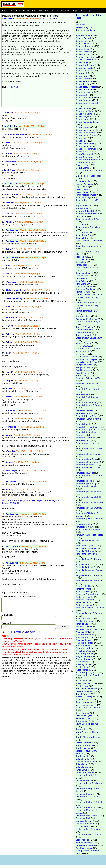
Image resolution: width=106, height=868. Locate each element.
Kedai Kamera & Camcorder (89, 241)
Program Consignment (86, 656)
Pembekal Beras (83, 394)
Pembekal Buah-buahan (87, 397)
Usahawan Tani (83, 840)
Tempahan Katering (85, 794)
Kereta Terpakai (83, 265)
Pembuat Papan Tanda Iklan (89, 529)
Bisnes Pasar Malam (85, 111)
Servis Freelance (83, 699)
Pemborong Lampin (85, 481)
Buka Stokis (14, 87)
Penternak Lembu (84, 602)
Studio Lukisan (83, 748)
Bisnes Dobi (81, 73)
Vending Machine (84, 843)
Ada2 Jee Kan (9, 18)
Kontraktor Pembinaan (86, 319)
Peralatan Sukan (83, 618)
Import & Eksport (84, 205)
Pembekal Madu (83, 424)
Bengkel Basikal (83, 38)
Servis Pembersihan (85, 705)
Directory (43, 10)
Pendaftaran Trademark (87, 548)
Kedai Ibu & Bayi (84, 235)
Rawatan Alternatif (84, 691)
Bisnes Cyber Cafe (84, 70)
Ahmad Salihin (11, 194)
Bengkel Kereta (83, 43)
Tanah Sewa (81, 770)
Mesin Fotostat (83, 346)
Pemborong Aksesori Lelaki (88, 443)
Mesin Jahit (81, 354)
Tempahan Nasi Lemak (86, 816)
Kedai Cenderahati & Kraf (88, 219)
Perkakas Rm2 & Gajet (86, 629)
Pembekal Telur (83, 440)
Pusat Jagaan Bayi (84, 664)
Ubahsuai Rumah (84, 824)
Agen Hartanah (83, 35)
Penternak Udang (84, 605)
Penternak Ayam (83, 591)
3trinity (9, 489)
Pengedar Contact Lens (86, 564)
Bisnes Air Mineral (84, 52)
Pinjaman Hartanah (85, 635)
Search (26, 10)
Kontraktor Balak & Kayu (87, 297)
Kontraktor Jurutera (85, 303)
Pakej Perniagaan (84, 27)
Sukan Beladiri (83, 759)
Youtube (54, 10)
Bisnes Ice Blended (85, 89)
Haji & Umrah (82, 187)
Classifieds (15, 10)
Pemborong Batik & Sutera (88, 454)
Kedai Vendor (82, 259)
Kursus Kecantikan (84, 330)
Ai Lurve (10, 334)
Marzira (9, 326)
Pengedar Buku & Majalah (88, 559)
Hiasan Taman (82, 192)
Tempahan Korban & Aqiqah (89, 802)
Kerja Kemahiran (83, 273)
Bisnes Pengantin (84, 116)
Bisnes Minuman (84, 108)
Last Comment (50, 18)
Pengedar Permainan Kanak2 (89, 570)
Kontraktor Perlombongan (88, 321)
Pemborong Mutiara (85, 484)
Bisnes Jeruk (81, 95)
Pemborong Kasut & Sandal (89, 475)
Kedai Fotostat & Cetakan (88, 227)
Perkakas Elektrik (84, 627)
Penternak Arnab (83, 589)
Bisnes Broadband (84, 60)
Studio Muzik (82, 756)
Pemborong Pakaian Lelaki (88, 497)
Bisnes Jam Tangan (85, 92)
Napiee (9, 388)
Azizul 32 (10, 249)
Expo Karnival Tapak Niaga (89, 176)
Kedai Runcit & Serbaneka (88, 246)
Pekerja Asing (82, 375)
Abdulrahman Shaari (16, 290)
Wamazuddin (12, 282)
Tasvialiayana (12, 470)
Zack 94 (8, 154)
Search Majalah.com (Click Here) (88, 16)
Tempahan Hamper (85, 780)
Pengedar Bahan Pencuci (87, 554)
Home (4, 10)
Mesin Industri (83, 351)
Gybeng (9, 342)
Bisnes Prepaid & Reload (87, 122)
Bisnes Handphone (85, 81)
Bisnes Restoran (83, 127)
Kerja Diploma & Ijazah (87, 268)
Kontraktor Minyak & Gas (88, 311)
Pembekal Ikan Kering (86, 402)
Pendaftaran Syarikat (85, 546)
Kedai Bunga (82, 216)
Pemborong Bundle (85, 465)
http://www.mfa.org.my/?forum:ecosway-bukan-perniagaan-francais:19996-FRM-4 (31, 502)
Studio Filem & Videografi (88, 737)
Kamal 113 (10, 143)
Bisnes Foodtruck (84, 79)
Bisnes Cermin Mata (85, 65)
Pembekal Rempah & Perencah (86, 434)
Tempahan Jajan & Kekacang (89, 783)
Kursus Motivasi (83, 335)
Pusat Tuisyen (82, 686)
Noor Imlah (11, 317)
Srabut (9, 462)
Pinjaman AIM (82, 632)
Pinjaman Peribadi (84, 643)
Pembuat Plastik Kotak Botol (89, 535)
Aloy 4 (9, 380)
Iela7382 (10, 214)
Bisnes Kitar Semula (85, 97)
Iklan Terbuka (82, 197)
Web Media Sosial (84, 848)
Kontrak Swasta (83, 292)
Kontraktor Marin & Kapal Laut (88, 307)
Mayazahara (10, 162)
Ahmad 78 (11, 222)
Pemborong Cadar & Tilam (88, 467)
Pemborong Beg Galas (86, 459)
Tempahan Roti (83, 818)
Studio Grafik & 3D (85, 745)
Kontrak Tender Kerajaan (87, 295)
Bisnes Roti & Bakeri (85, 130)
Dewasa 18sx (82, 165)
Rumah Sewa (82, 694)
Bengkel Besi (82, 41)
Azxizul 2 (10, 397)
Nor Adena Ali (12, 481)
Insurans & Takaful (85, 211)
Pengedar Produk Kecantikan (89, 575)
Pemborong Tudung (85, 527)
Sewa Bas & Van (83, 718)
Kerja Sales (81, 281)
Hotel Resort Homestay (87, 195)
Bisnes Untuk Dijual (85, 157)
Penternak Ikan (83, 597)
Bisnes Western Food (86, 162)
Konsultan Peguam (85, 286)
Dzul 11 (9, 418)
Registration (78, 10)
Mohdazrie (11, 427)
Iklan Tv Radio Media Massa (89, 200)
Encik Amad (10, 170)
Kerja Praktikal (82, 278)
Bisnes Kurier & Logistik (87, 103)
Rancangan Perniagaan (87, 689)
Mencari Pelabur (83, 343)
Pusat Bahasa (82, 662)
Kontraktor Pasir (83, 316)
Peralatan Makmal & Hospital (90, 608)
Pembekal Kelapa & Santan (89, 405)
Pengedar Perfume (84, 567)
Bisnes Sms (81, 141)
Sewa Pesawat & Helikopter (89, 732)
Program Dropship (84, 659)
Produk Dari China (84, 651)
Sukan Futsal (82, 764)
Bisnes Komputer (84, 100)
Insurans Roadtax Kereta (87, 214)
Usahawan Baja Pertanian (88, 829)
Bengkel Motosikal (85, 46)
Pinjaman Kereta (83, 640)
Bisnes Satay (82, 138)
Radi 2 (9, 353)
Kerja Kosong (82, 276)
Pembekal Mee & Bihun (87, 427)
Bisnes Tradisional (84, 154)
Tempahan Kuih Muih (86, 807)
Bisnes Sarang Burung (86, 135)
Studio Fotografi (83, 743)
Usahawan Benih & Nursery (89, 834)
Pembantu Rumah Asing (87, 384)
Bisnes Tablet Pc (83, 152)
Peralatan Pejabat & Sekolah (89, 613)
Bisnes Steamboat (84, 146)
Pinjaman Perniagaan (86, 645)
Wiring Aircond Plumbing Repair (88, 852)
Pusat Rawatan (83, 680)
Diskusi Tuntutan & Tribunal (89, 170)
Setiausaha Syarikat (85, 716)
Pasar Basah (81, 373)
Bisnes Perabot (83, 119)
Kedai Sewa (81, 257)
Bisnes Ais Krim (83, 54)
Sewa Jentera (82, 721)
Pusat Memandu (83, 670)
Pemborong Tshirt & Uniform (89, 519)
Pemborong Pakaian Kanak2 (89, 492)
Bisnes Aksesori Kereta (86, 57)
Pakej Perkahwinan (85, 367)
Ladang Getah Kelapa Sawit (89, 338)
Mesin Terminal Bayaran (87, 359)
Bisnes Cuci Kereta (84, 68)
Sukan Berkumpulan (85, 762)
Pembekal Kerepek (84, 411)
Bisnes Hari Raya (84, 84)
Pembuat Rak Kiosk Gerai (88, 540)
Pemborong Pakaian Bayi (87, 486)
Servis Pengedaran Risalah (88, 707)
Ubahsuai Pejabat (84, 821)
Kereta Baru (81, 262)
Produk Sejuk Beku (85, 653)
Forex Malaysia (83, 181)
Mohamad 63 (12, 410)
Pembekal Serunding (86, 438)
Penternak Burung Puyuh (87, 594)
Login (90, 10)
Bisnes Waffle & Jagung (87, 160)
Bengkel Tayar (82, 49)
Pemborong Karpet (85, 473)
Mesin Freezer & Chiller (87, 348)
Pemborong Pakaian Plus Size (90, 502)
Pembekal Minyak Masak (87, 429)
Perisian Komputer (84, 621)
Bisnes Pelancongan (85, 114)
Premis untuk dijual (85, 648)
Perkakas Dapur (83, 624)
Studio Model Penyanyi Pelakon (87, 752)
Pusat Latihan (82, 667)
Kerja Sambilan (83, 284)
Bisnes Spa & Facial (85, 143)
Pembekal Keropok (85, 413)
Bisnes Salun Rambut (86, 133)
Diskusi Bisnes (82, 168)
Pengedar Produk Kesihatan (89, 581)
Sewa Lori (80, 729)
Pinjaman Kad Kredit (85, 637)
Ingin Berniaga (83, 208)
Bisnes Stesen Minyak (86, 149)
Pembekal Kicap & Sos (86, 416)
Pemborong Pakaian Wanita (89, 508)
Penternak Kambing (85, 600)
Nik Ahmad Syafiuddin (15, 134)
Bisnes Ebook (82, 76)
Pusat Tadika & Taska (86, 683)
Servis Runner (82, 713)
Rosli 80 (10, 203)
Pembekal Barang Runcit (87, 389)
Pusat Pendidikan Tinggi (87, 675)
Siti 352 (9, 274)
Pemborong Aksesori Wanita (89, 448)
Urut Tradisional (83, 826)
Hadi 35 (9, 372)
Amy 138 (9, 112)
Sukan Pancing (83, 767)
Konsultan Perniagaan (86, 30)
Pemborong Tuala (84, 524)
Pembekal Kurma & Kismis (88, 419)
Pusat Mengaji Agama (86, 672)
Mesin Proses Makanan (87, 357)
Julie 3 (9, 266)
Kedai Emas (81, 224)
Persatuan (80, 25)
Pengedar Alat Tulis (85, 551)
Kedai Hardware (83, 232)
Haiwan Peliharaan (85, 184)
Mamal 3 (10, 307)
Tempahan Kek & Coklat (87, 797)
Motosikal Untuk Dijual (87, 362)
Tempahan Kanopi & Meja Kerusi (88, 790)
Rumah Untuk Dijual (85, 697)
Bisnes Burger (82, 62)
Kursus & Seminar (84, 327)
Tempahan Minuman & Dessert (87, 811)
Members (66, 10)
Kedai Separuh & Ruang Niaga (87, 253)
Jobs (34, 10)
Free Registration (15, 632)
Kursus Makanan (84, 332)
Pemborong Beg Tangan (87, 462)
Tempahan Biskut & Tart (87, 775)
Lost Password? (32, 632)
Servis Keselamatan (85, 702)
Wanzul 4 (10, 451)
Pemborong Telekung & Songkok (87, 515)
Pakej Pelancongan (85, 365)
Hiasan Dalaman (83, 189)
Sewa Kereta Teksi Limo (87, 724)
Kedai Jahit (81, 238)
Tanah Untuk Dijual (85, 772)
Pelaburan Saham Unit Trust (89, 378)
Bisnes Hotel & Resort (86, 87)
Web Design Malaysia (86, 845)
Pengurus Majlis (83, 586)
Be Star (9, 435)
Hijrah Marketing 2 (15, 298)
